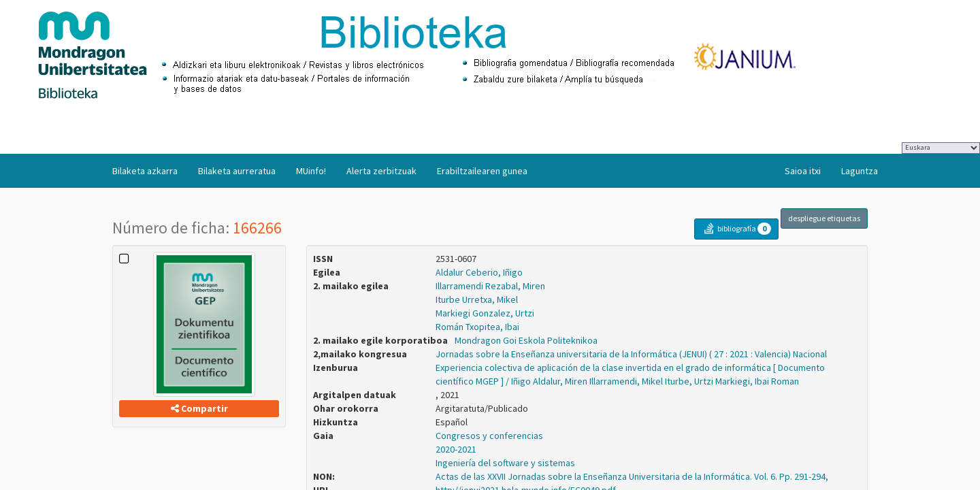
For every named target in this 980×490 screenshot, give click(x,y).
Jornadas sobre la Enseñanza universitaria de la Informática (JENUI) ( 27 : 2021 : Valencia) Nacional (631, 354)
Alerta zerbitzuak (381, 171)
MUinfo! (311, 171)
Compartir (199, 408)
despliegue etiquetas (824, 218)
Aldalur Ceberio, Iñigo (479, 272)
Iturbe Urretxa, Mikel (477, 299)
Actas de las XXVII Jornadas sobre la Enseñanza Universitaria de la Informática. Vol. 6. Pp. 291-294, (632, 476)
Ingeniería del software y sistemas (505, 463)
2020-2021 (456, 449)
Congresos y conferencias (489, 436)
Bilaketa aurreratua (237, 171)
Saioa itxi (803, 171)
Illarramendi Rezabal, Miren (490, 286)
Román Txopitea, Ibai (477, 327)
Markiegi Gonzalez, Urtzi (485, 313)
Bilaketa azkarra (145, 171)
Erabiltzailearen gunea (482, 171)
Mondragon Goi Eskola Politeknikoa (526, 340)
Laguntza (860, 171)
